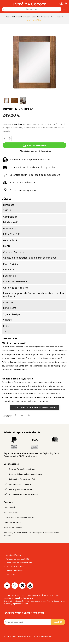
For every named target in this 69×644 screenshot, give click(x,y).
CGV (8, 551)
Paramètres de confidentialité (19, 563)
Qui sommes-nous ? (15, 570)
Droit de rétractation (15, 566)
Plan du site (11, 574)
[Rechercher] (5, 9)
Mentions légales (13, 555)
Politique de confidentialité (17, 559)
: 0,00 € (66, 3)
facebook (16, 598)
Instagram (28, 598)
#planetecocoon (20, 604)
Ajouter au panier (36, 145)
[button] (66, 3)
